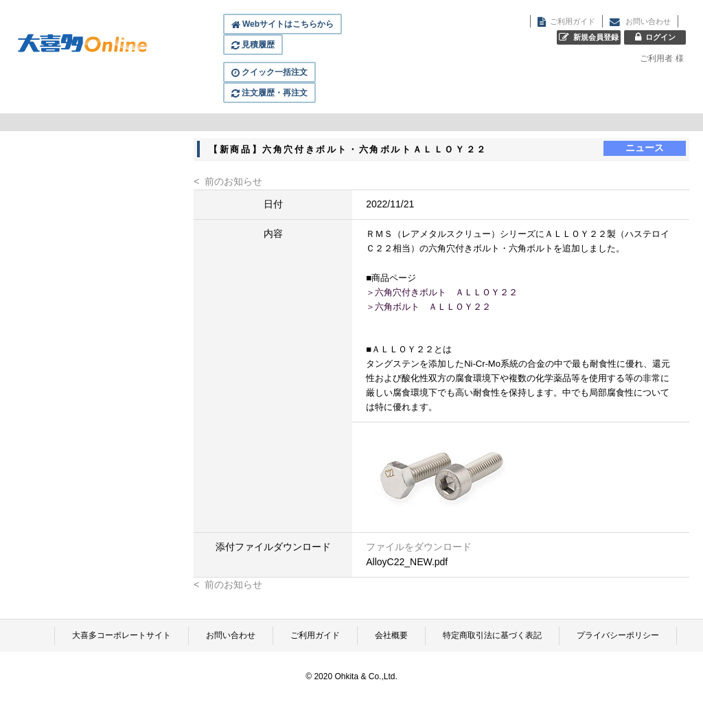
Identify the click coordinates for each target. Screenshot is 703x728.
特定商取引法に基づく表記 (492, 635)
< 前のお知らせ (228, 181)
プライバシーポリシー (618, 635)
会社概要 (391, 635)
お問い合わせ (231, 635)
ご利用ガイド (315, 635)
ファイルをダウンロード (419, 547)
